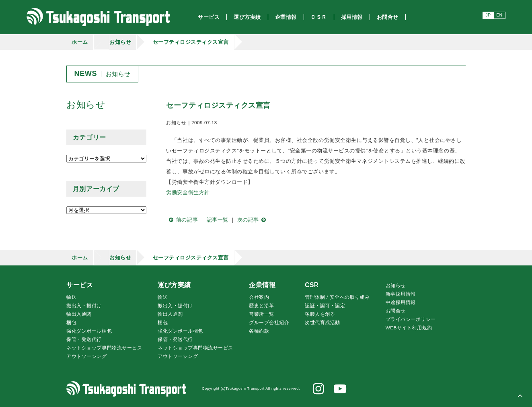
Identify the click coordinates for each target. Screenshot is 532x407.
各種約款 (259, 331)
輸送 (71, 297)
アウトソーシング (86, 356)
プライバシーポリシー (411, 319)
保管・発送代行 (84, 339)
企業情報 (262, 285)
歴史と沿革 (262, 305)
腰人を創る (320, 314)
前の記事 (182, 220)
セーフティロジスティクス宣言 (191, 42)
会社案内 (259, 297)
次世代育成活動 (322, 322)
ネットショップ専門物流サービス (104, 348)
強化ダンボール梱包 (89, 331)
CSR (312, 285)
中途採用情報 (401, 302)
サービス (80, 285)
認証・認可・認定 (325, 305)
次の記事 (253, 220)
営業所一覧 (262, 314)
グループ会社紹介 (269, 322)
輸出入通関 (79, 314)
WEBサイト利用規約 (409, 328)
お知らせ (120, 42)
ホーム (80, 42)
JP (488, 15)
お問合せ (396, 311)
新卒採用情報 (401, 294)
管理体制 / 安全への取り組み (337, 297)
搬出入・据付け (84, 305)
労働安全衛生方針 (188, 192)
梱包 (71, 322)
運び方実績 (174, 285)
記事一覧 (218, 220)
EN (499, 15)
